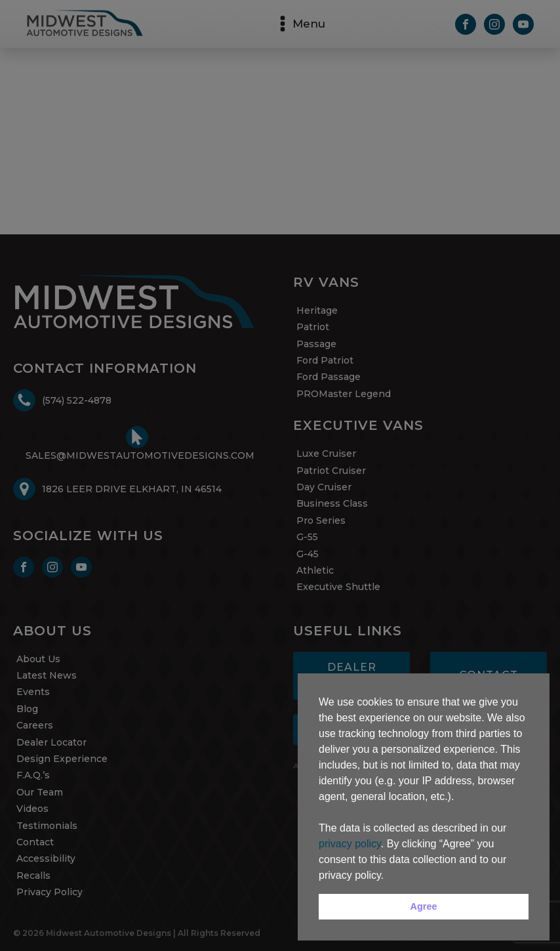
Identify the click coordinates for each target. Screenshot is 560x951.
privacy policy (350, 844)
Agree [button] (424, 906)
